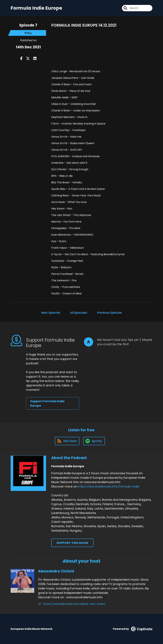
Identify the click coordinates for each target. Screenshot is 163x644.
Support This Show (72, 543)
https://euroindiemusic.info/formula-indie (109, 486)
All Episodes (79, 313)
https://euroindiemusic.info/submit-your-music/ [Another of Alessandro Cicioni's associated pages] (72, 604)
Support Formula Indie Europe (47, 403)
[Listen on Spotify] (94, 441)
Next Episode (51, 313)
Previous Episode (109, 313)
